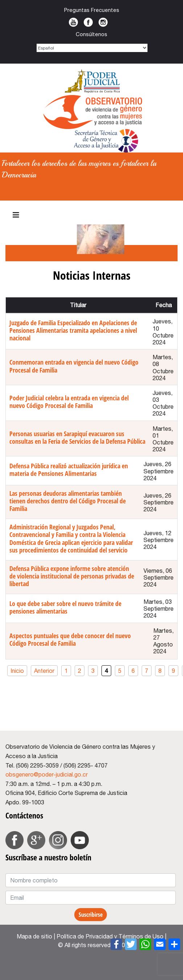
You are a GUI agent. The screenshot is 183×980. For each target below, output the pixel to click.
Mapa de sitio (34, 936)
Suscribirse (91, 915)
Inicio (17, 671)
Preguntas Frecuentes (92, 10)
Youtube (73, 22)
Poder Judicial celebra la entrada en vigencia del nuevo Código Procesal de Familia (69, 402)
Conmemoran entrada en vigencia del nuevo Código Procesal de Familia (74, 366)
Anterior (44, 671)
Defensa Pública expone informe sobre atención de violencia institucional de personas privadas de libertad (72, 576)
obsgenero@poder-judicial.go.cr (47, 774)
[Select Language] (92, 48)
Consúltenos (91, 34)
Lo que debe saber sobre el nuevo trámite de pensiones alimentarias (65, 607)
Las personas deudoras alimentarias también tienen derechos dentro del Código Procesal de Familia (68, 501)
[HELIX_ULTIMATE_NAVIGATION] (16, 215)
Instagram (103, 22)
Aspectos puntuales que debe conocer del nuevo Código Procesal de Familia (70, 639)
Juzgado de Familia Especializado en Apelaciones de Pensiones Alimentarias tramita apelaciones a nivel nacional (73, 330)
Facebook (88, 22)
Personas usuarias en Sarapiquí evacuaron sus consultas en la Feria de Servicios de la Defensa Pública (77, 437)
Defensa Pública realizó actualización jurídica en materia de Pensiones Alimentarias (69, 470)
